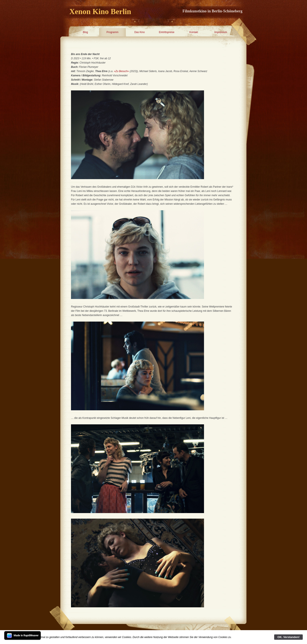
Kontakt (194, 32)
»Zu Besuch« (121, 71)
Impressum (221, 32)
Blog (85, 32)
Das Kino (140, 32)
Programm (112, 32)
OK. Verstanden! (288, 637)
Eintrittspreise (167, 32)
